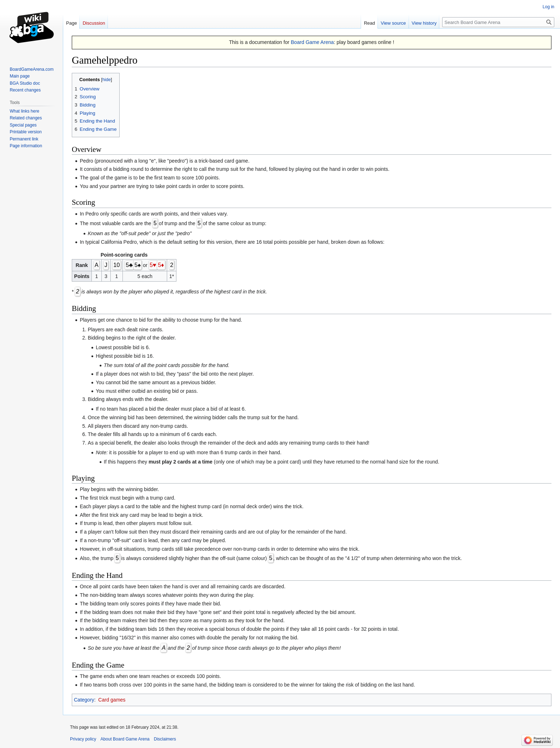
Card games (112, 700)
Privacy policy (83, 739)
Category (84, 700)
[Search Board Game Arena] (498, 22)
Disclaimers (165, 739)
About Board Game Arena (125, 739)
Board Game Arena (312, 42)
